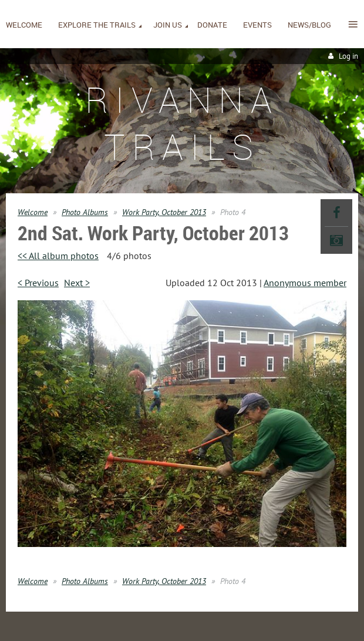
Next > (77, 283)
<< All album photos (58, 256)
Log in (348, 56)
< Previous (38, 283)
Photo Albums (85, 212)
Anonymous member (305, 283)
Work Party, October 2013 (164, 212)
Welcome (33, 212)
